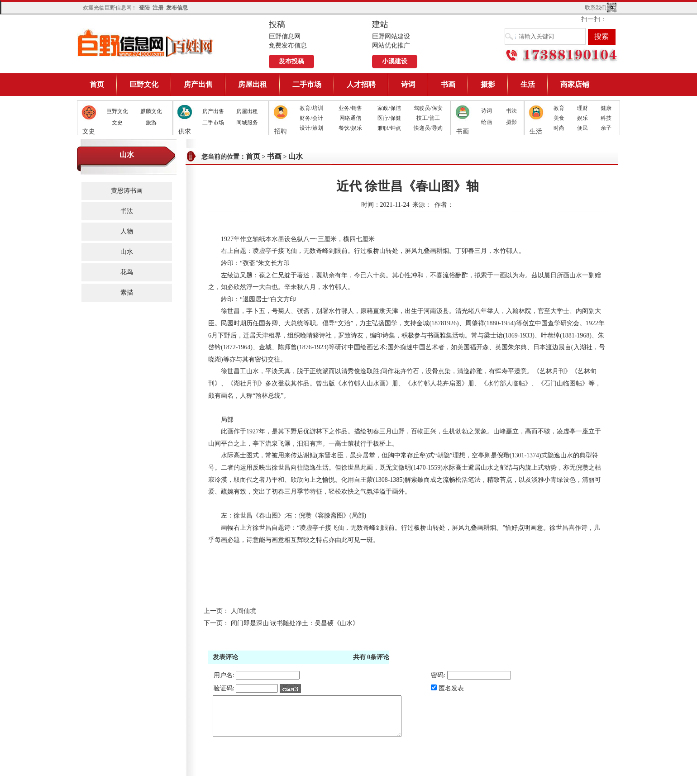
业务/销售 (350, 108)
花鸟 (127, 272)
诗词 (408, 84)
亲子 (606, 128)
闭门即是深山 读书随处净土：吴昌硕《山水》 (295, 623)
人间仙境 (243, 611)
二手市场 (307, 84)
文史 (117, 123)
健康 (606, 108)
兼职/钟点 (389, 128)
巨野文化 (144, 84)
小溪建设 (395, 61)
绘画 (487, 122)
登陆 (144, 8)
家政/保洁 (389, 108)
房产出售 (198, 84)
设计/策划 (311, 128)
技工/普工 (428, 118)
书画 (448, 84)
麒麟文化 (151, 111)
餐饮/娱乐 (350, 128)
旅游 (151, 123)
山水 (127, 252)
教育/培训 (311, 108)
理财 (582, 108)
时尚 (559, 128)
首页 (97, 84)
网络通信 (350, 118)
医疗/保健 (389, 118)
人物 (127, 231)
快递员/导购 (428, 128)
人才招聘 (361, 84)
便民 (582, 128)
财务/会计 (311, 118)
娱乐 (582, 118)
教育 (559, 108)
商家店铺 (575, 84)
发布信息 (177, 8)
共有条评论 (371, 657)
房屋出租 (253, 84)
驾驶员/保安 (428, 108)
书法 (511, 111)
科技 (606, 118)
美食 (559, 118)
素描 (127, 292)
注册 (158, 8)
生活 (528, 84)
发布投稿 (291, 61)
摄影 (488, 84)
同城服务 (247, 123)
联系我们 (596, 8)
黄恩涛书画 (127, 191)
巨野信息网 (146, 43)
